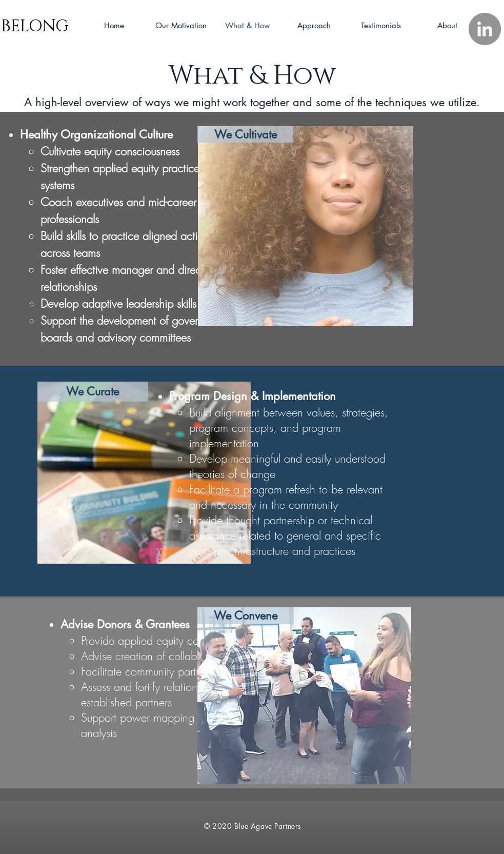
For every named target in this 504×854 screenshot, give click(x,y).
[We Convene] (246, 616)
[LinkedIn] (485, 29)
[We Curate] (93, 392)
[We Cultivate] (245, 134)
